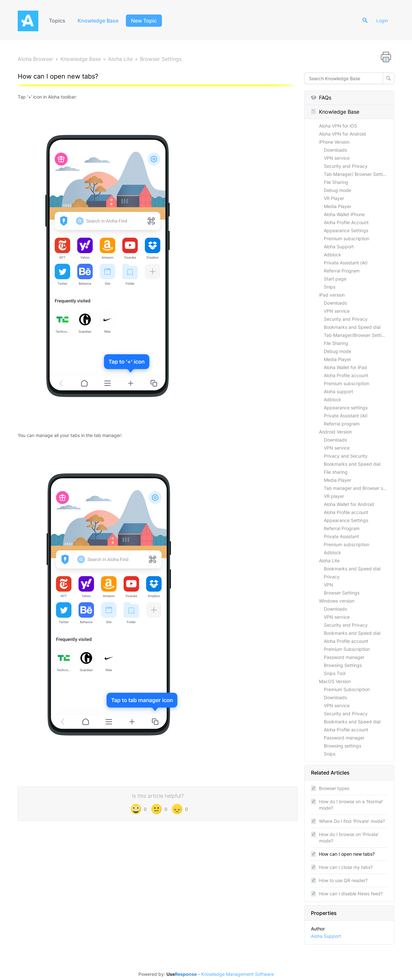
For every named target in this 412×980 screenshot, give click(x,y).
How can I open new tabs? (347, 854)
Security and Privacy (346, 166)
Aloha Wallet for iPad (345, 367)
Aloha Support (339, 247)
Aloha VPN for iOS (338, 126)
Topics (57, 21)
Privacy (332, 577)
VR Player (334, 198)
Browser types (334, 788)
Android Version (335, 432)
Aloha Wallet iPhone (344, 214)
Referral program (342, 424)
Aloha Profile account (346, 375)
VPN (328, 585)
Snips (330, 287)
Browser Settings (161, 59)
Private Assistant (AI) (346, 263)
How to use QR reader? (343, 880)
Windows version (337, 601)
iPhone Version (334, 142)
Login (382, 20)
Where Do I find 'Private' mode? (352, 821)
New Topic (144, 21)
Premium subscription (346, 238)
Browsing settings (342, 746)
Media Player (337, 206)
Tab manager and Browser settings (359, 488)
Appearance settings (346, 408)
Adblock (332, 255)
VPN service (337, 158)
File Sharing (336, 182)
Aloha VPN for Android (342, 134)
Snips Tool (335, 673)
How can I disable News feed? (351, 894)
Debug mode (337, 190)
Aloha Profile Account (346, 222)
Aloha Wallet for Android (349, 504)
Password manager (344, 657)
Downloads (335, 150)
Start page (335, 279)
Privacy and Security (346, 456)
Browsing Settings (343, 665)
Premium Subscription (347, 649)
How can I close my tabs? (346, 867)
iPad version (332, 295)
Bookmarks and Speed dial (352, 327)
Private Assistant (341, 536)
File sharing (336, 472)
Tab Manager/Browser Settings (356, 335)
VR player (334, 496)
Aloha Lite (120, 59)
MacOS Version (335, 681)
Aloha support (338, 391)
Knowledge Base (98, 21)
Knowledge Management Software (238, 974)
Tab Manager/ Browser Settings (357, 174)
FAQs (321, 98)
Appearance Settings (346, 230)
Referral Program (342, 271)
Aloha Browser (35, 59)
